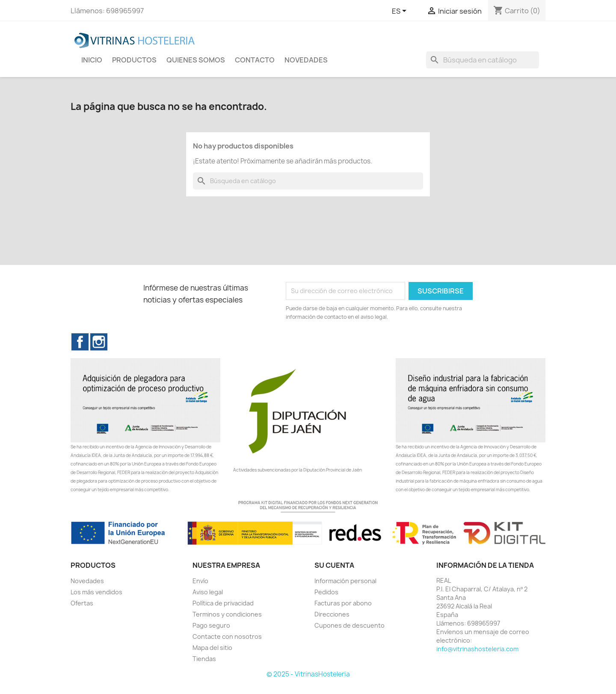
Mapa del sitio (212, 648)
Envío (200, 581)
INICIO (92, 60)
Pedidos (326, 592)
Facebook (80, 342)
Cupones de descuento (349, 625)
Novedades (87, 581)
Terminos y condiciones (227, 614)
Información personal (345, 581)
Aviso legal (208, 592)
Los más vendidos (96, 592)
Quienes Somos (196, 60)
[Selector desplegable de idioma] (401, 12)
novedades (306, 60)
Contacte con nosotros (227, 636)
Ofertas (82, 603)
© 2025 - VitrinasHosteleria (308, 674)
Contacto (255, 60)
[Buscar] (483, 60)
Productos (134, 60)
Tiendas (204, 659)
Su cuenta (334, 565)
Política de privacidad (223, 603)
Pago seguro (211, 625)
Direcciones (332, 614)
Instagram (99, 342)
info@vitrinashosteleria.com (477, 649)
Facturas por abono (343, 603)
